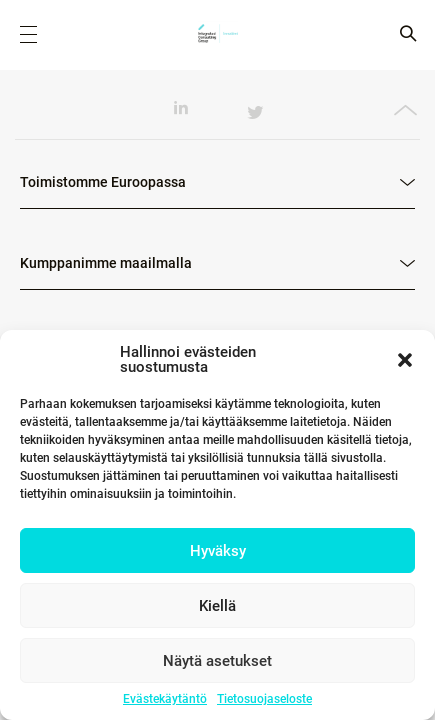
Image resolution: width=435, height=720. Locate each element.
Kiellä (217, 606)
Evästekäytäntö (165, 699)
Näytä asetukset (217, 661)
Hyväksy (218, 551)
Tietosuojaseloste (264, 699)
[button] (405, 360)
